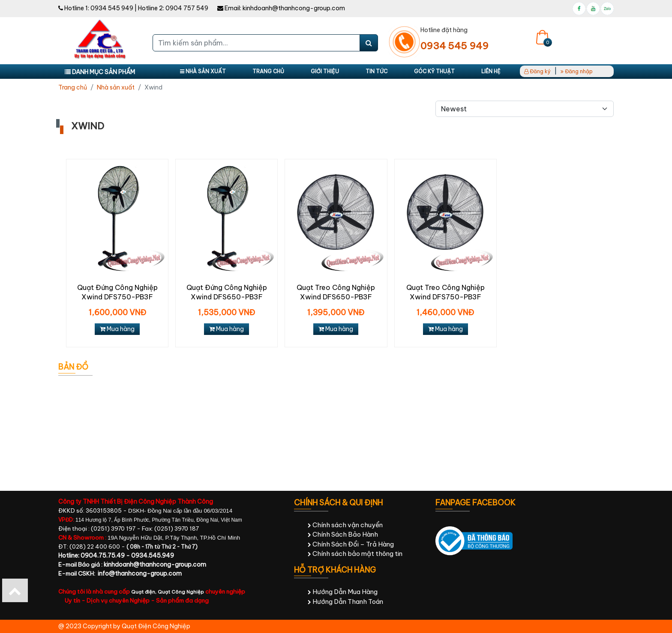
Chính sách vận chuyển (345, 525)
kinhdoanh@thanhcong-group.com (294, 8)
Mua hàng (117, 329)
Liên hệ (491, 71)
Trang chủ (268, 71)
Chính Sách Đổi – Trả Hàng (351, 544)
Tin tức (376, 71)
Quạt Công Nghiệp (181, 592)
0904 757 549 (187, 8)
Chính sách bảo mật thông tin (355, 554)
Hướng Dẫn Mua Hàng (343, 592)
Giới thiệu (325, 71)
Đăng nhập (577, 71)
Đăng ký (537, 71)
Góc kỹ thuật (434, 71)
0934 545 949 (112, 8)
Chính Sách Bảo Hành (343, 534)
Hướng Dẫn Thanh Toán (345, 602)
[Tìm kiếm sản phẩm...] (256, 43)
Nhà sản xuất (203, 71)
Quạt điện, (144, 592)
